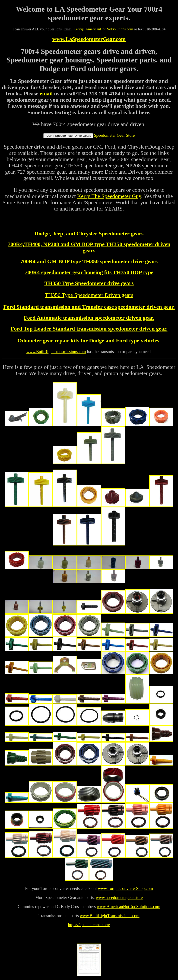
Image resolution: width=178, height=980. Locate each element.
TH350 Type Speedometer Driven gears (89, 295)
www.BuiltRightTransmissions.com (110, 916)
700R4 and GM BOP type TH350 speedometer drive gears (89, 261)
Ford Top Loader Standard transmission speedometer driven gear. (89, 329)
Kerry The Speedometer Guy (109, 196)
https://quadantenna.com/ (89, 925)
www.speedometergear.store (119, 898)
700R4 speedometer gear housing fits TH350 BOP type (89, 272)
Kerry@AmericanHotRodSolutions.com (103, 29)
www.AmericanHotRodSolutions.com (129, 907)
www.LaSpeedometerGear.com (89, 39)
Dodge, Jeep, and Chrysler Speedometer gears (89, 234)
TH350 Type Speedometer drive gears (89, 283)
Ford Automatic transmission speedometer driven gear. (89, 318)
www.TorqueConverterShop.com (125, 889)
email (46, 94)
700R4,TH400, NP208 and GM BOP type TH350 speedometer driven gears (89, 247)
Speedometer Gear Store (114, 135)
